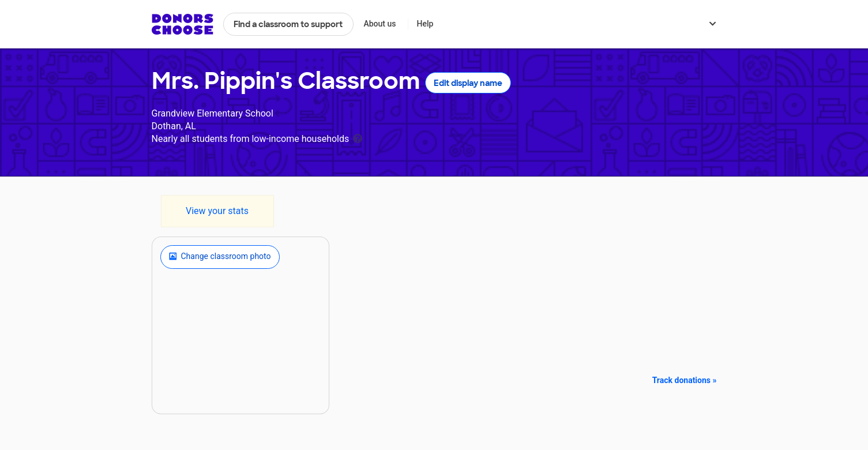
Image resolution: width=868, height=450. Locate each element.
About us (379, 24)
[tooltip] (358, 138)
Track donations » (685, 380)
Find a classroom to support (288, 24)
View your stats (217, 211)
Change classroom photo (220, 257)
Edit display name (468, 83)
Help (425, 24)
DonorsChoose (183, 24)
